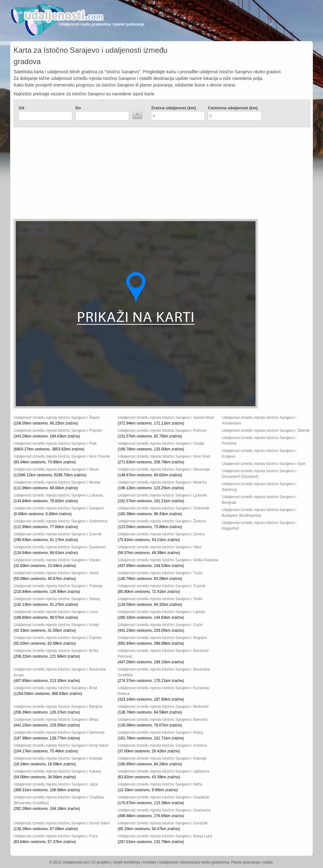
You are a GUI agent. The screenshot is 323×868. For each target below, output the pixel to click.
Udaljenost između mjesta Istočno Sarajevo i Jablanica (163, 771)
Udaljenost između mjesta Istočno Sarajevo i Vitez (160, 547)
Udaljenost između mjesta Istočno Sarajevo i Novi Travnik (62, 456)
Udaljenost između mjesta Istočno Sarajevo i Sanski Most (166, 418)
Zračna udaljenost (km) (173, 108)
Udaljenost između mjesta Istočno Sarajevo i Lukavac (58, 495)
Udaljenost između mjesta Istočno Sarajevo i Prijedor (58, 431)
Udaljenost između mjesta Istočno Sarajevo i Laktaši (161, 612)
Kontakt (149, 862)
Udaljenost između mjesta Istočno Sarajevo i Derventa (59, 732)
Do (78, 108)
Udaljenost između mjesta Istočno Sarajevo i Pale (55, 443)
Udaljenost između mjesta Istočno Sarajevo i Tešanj (57, 599)
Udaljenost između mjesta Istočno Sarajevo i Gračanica (164, 810)
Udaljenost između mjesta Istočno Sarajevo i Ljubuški (162, 495)
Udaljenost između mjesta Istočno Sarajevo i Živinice (162, 521)
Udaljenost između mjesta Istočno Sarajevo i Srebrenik (164, 508)
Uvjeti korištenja (127, 862)
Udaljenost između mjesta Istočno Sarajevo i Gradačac (164, 797)
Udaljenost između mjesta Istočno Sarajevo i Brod (55, 688)
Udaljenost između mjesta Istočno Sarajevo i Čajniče (58, 638)
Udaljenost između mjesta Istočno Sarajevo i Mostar (57, 482)
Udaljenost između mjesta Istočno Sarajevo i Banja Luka (165, 836)
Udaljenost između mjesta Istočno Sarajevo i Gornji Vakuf (62, 823)
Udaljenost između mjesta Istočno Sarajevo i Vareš (56, 573)
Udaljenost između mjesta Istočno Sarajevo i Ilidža (160, 784)
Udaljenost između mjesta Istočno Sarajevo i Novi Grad (164, 456)
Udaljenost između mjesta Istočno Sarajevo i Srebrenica (60, 521)
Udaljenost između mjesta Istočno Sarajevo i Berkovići (163, 707)
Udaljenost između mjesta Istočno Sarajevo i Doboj (160, 732)
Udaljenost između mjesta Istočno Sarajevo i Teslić (160, 599)
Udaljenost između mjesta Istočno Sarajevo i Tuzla (160, 573)
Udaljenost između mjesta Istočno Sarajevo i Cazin (160, 625)
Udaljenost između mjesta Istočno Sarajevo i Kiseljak (58, 758)
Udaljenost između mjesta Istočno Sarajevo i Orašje (161, 443)
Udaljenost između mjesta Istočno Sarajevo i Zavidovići (60, 547)
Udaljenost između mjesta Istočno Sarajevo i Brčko (56, 651)
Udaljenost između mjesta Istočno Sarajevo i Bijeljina (58, 707)
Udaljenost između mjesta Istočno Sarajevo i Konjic (56, 625)
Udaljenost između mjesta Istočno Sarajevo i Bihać (56, 720)
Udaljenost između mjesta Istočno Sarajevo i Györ (264, 464)
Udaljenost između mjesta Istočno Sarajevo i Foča (56, 836)
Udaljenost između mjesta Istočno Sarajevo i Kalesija (162, 758)
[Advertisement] (124, 175)
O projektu (101, 862)
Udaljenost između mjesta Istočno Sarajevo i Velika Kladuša (168, 560)
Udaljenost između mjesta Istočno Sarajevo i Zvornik (58, 534)
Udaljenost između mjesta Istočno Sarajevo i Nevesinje (164, 469)
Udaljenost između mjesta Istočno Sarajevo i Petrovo (162, 431)
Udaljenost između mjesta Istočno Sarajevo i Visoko (57, 560)
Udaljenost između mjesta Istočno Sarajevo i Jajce (56, 784)
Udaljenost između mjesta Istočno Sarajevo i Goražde (163, 823)
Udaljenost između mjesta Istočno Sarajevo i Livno (56, 612)
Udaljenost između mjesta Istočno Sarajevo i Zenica (161, 534)
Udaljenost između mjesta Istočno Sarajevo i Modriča (162, 482)
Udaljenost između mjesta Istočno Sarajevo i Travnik (161, 586)
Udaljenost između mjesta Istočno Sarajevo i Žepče (57, 418)
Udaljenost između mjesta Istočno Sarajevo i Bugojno (162, 638)
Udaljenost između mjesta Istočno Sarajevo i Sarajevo (59, 508)
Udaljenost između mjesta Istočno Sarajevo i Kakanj (57, 771)
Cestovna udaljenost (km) (233, 108)
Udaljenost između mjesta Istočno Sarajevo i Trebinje (58, 586)
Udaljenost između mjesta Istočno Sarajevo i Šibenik (266, 431)
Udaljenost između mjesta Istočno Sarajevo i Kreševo (162, 745)
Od (21, 108)
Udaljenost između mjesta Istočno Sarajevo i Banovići (163, 720)
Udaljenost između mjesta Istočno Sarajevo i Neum (56, 469)
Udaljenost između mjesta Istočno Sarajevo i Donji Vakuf (61, 745)
